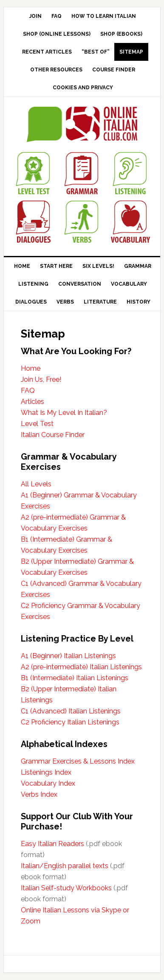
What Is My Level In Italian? (64, 413)
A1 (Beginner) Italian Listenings (68, 656)
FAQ (28, 391)
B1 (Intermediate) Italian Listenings (75, 678)
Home (31, 368)
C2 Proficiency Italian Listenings (70, 722)
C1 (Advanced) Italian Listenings (71, 711)
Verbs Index (39, 794)
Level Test (37, 424)
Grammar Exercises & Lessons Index (78, 761)
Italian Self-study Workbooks (66, 888)
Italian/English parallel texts (65, 866)
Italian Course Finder (53, 435)
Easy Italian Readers (52, 844)
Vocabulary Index (48, 783)
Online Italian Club (82, 125)
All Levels (36, 484)
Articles (33, 402)
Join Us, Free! (41, 379)
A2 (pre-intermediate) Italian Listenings (81, 667)
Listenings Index (46, 772)
